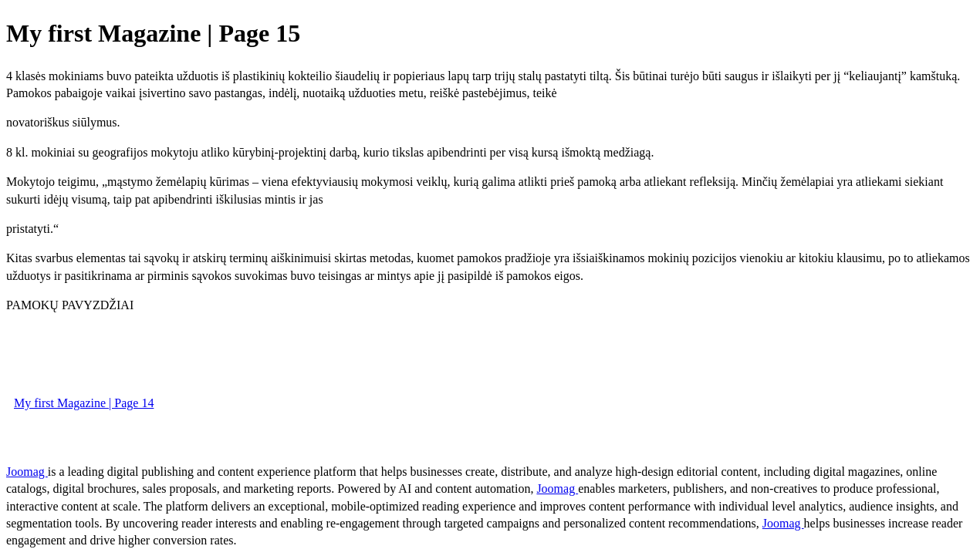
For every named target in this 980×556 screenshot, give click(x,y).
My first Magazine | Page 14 (84, 403)
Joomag (27, 472)
